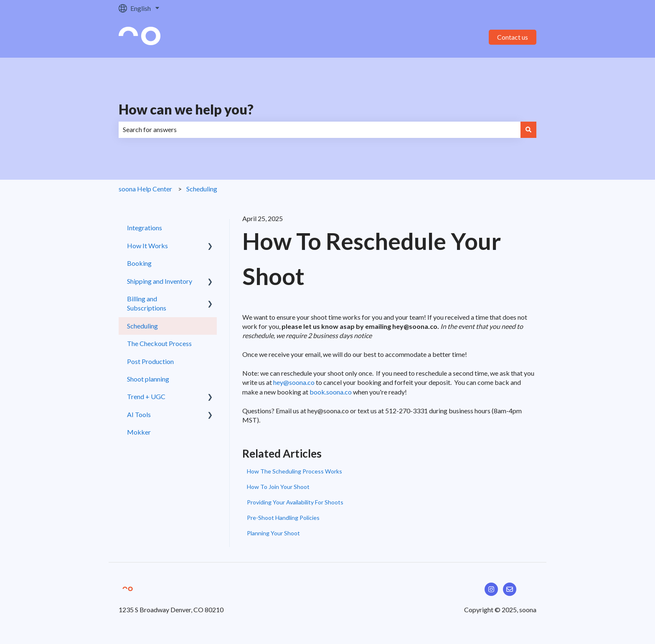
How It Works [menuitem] (147, 246)
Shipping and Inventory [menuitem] (160, 281)
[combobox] (320, 130)
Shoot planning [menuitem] (148, 379)
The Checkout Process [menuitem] (159, 343)
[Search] (528, 130)
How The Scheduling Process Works (294, 471)
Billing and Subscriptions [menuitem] (147, 303)
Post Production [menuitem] (150, 361)
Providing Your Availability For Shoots (295, 502)
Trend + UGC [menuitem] (146, 396)
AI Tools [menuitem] (139, 414)
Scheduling (202, 189)
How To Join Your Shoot (278, 487)
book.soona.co (331, 392)
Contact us (513, 37)
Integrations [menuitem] (145, 228)
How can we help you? (186, 109)
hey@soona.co (294, 382)
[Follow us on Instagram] (491, 589)
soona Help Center (145, 189)
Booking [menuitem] (139, 263)
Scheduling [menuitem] (142, 326)
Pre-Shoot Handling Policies (283, 518)
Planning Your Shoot (273, 533)
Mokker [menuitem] (139, 432)
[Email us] (510, 589)
